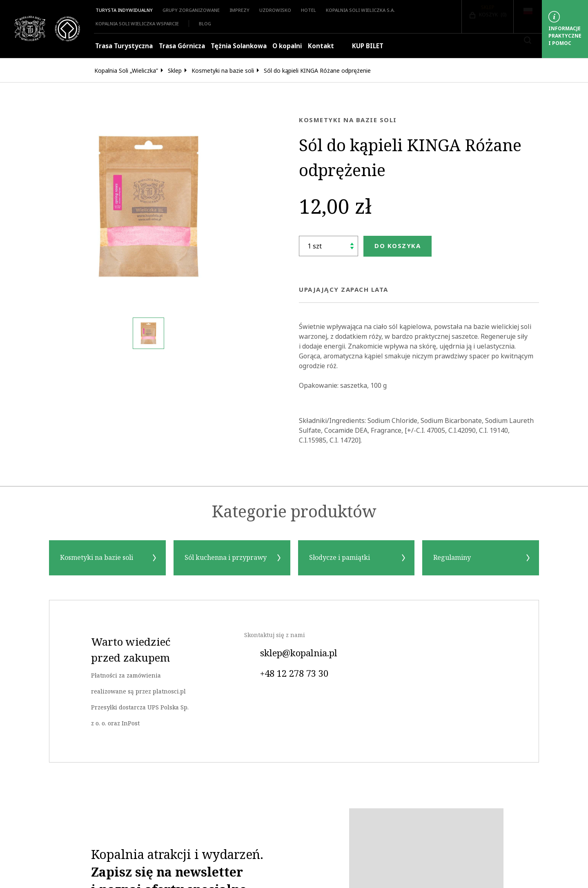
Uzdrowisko (275, 10)
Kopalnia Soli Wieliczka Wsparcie (137, 23)
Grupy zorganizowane (191, 10)
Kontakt (321, 46)
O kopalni (287, 46)
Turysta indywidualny (124, 10)
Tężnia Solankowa (239, 46)
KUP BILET (362, 46)
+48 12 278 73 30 (286, 674)
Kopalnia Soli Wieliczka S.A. (360, 10)
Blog (205, 23)
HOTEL (308, 10)
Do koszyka (398, 246)
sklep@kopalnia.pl (291, 653)
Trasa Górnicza (182, 46)
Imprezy (239, 10)
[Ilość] (329, 246)
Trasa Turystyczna (124, 46)
